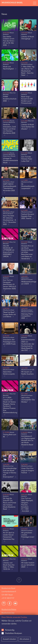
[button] (19, 580)
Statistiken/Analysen (14, 633)
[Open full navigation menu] (35, 3)
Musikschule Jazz (8, 613)
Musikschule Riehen (9, 610)
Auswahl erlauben (9, 639)
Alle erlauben (25, 639)
